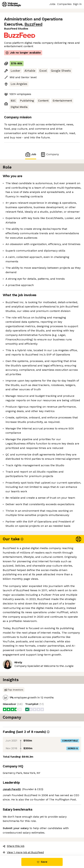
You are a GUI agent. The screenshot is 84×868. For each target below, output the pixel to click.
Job (31, 154)
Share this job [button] (14, 846)
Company (50, 154)
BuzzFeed (33, 24)
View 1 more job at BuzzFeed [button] (23, 852)
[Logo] (12, 4)
